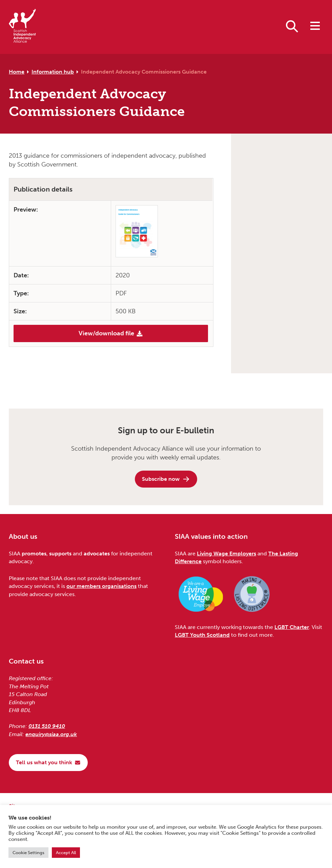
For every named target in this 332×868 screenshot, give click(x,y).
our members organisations (101, 586)
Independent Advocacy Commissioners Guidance (144, 72)
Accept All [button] (66, 853)
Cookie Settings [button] (28, 853)
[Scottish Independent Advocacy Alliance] (22, 27)
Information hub (53, 72)
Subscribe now (166, 479)
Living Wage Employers (226, 554)
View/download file (111, 333)
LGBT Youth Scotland (202, 635)
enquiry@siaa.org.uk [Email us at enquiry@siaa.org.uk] (51, 734)
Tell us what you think (48, 762)
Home (17, 72)
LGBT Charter (292, 627)
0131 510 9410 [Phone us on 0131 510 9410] (47, 726)
